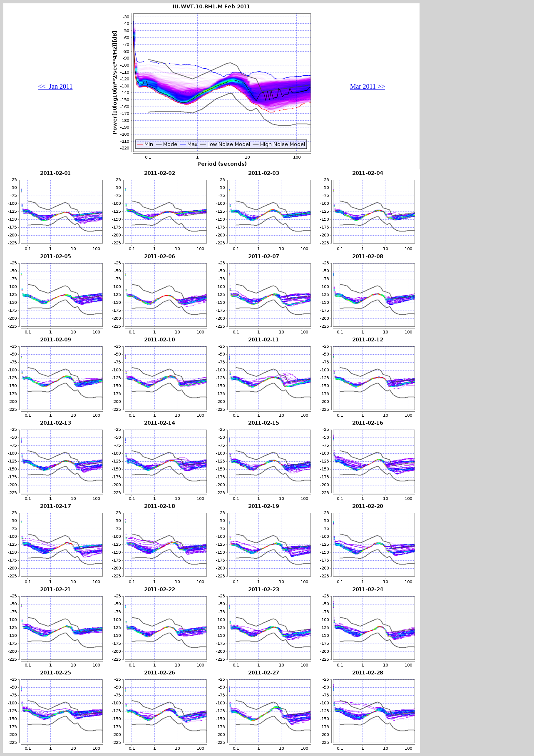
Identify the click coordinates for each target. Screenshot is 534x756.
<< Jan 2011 (56, 86)
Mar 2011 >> (368, 86)
